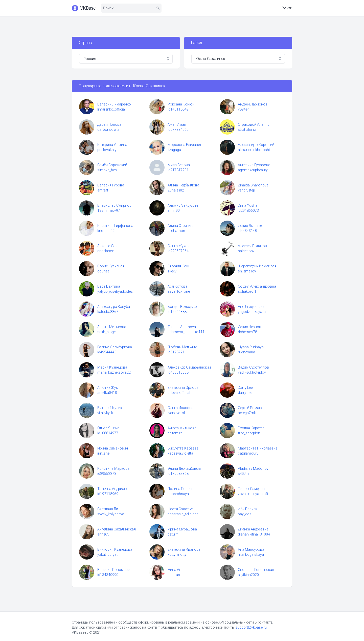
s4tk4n (243, 474)
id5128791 (176, 352)
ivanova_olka (178, 413)
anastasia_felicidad (183, 514)
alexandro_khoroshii (254, 150)
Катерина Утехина (112, 145)
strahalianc (247, 130)
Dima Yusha (248, 205)
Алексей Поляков (252, 246)
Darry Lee (245, 388)
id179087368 (178, 474)
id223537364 (178, 251)
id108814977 (108, 433)
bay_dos (245, 514)
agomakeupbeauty (253, 170)
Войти (287, 8)
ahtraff (103, 190)
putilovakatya (108, 150)
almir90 (174, 210)
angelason (106, 251)
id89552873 (107, 474)
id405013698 (178, 372)
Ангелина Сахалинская (117, 529)
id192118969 (108, 494)
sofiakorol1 (247, 291)
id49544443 (107, 352)
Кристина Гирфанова (115, 226)
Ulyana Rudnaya (251, 347)
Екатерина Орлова (183, 388)
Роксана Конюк (181, 104)
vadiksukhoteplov (252, 372)
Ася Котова (177, 286)
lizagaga (174, 150)
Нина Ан (174, 570)
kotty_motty (177, 554)
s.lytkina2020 (248, 575)
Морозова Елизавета (186, 145)
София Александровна (257, 286)
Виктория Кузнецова (115, 549)
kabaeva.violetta (180, 453)
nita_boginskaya (251, 554)
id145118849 (178, 109)
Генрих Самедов (251, 489)
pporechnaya (178, 494)
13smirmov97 (109, 210)
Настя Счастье (180, 509)
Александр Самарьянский (189, 367)
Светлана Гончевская (256, 570)
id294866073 (248, 210)
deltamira (175, 433)
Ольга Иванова (180, 408)
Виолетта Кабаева (183, 448)
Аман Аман (177, 124)
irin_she (103, 453)
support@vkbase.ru (251, 627)
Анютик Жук (108, 388)
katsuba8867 (108, 312)
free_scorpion (249, 433)
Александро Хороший (256, 145)
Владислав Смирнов (114, 205)
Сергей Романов (252, 408)
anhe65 (103, 534)
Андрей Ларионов (253, 104)
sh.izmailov (247, 271)
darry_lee (245, 393)
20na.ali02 (176, 190)
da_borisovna (108, 130)
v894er (243, 109)
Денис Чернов (249, 327)
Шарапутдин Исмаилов (257, 266)
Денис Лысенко (251, 226)
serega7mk (247, 413)
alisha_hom (177, 231)
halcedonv (246, 251)
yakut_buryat (107, 554)
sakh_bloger (107, 332)
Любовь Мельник (182, 347)
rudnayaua (246, 352)
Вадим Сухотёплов (253, 367)
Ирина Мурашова (182, 529)
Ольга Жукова (180, 246)
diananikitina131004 (254, 534)
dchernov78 (247, 332)
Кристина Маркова (113, 468)
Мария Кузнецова (112, 367)
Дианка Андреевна (253, 529)
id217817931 (178, 170)
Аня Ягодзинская (252, 307)
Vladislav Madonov (253, 468)
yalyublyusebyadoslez (115, 291)
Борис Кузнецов (111, 266)
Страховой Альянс (254, 124)
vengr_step (246, 190)
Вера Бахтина (109, 286)
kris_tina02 (106, 231)
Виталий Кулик (110, 408)
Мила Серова (179, 165)
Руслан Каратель (252, 428)
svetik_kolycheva (111, 514)
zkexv (172, 271)
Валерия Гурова (111, 185)
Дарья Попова (109, 124)
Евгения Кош (178, 266)
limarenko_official (111, 109)
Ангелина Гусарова (254, 165)
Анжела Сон (107, 246)
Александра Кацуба (114, 307)
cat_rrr (173, 534)
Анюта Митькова (112, 327)
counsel (104, 271)
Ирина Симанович (113, 448)
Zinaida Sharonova (253, 185)
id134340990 (108, 575)
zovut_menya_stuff (253, 494)
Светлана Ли (108, 509)
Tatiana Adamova (182, 327)
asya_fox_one (179, 291)
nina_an (174, 575)
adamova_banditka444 (186, 332)
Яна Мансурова (251, 549)
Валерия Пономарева (115, 570)
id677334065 (178, 130)
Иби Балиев (248, 509)
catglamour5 (248, 453)
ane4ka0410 (107, 393)
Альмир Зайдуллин (183, 205)
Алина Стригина (181, 226)
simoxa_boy (107, 170)
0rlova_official (179, 393)
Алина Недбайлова (183, 185)
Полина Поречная (183, 489)
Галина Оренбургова (115, 347)
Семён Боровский (112, 165)
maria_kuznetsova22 (114, 372)
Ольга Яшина (108, 428)
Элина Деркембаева (184, 468)
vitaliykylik (105, 413)
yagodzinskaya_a (252, 312)
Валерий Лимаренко (114, 104)
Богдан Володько (182, 307)
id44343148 (247, 231)
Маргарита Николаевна (258, 448)
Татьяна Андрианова (115, 489)
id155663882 (178, 312)
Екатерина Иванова (184, 549)
